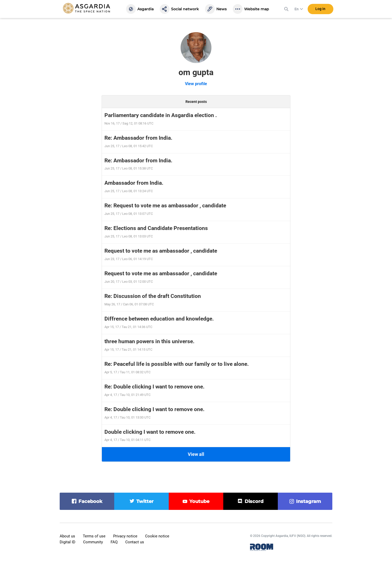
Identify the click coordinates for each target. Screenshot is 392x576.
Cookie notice (157, 536)
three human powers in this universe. (149, 341)
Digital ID (68, 542)
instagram (309, 501)
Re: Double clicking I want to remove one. (154, 387)
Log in (320, 10)
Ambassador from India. (134, 183)
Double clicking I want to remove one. (150, 432)
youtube (199, 501)
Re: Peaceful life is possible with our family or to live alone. (177, 364)
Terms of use (94, 536)
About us (67, 536)
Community (93, 542)
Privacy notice (125, 536)
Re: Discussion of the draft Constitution (153, 296)
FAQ (114, 542)
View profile (196, 84)
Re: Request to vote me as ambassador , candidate (165, 206)
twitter (145, 501)
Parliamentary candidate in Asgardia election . (161, 115)
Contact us (135, 542)
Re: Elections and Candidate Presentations (156, 228)
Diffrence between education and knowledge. (159, 319)
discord (254, 501)
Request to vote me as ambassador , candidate (161, 251)
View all (196, 454)
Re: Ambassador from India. (138, 138)
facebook (90, 501)
